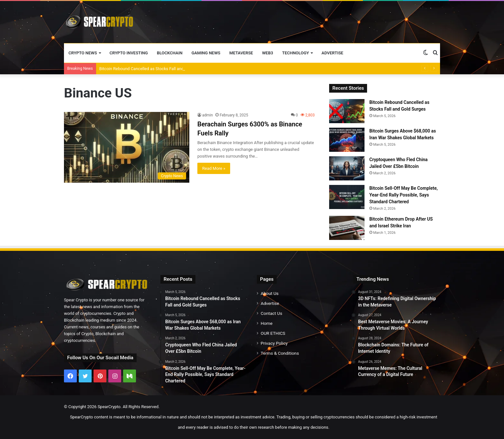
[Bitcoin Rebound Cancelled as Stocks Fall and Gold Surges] (347, 111)
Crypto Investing (129, 53)
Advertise (332, 53)
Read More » (214, 168)
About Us (270, 293)
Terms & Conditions (280, 353)
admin (207, 115)
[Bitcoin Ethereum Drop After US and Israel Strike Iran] (347, 228)
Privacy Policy (274, 343)
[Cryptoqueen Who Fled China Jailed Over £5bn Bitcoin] (347, 168)
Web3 (267, 53)
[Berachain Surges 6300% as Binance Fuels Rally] (127, 147)
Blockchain (170, 53)
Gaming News (206, 53)
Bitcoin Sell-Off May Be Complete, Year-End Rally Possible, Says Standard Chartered (404, 195)
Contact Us (271, 313)
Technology (296, 53)
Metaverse (241, 53)
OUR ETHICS (273, 333)
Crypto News (83, 53)
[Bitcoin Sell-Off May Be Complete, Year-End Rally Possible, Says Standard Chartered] (347, 197)
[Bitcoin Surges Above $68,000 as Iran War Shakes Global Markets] (347, 140)
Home (267, 323)
